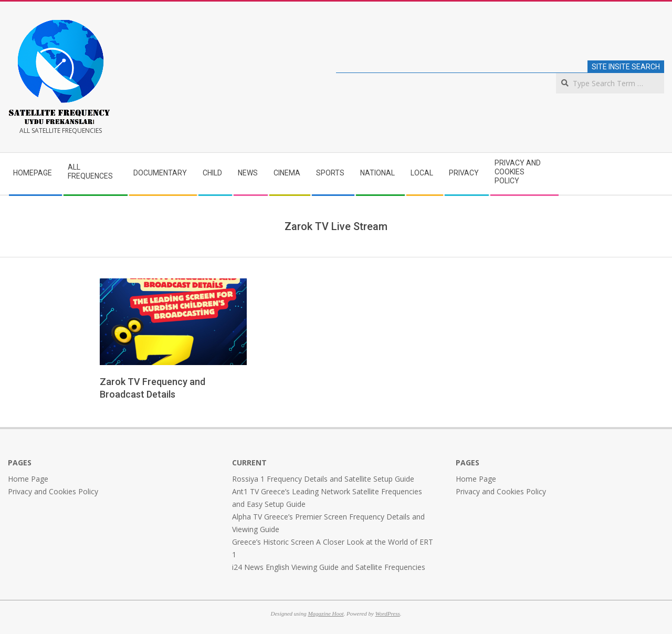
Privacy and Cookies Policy (53, 491)
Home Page (28, 479)
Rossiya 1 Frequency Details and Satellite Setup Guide (323, 479)
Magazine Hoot (325, 614)
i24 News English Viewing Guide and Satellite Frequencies (329, 567)
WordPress (388, 614)
